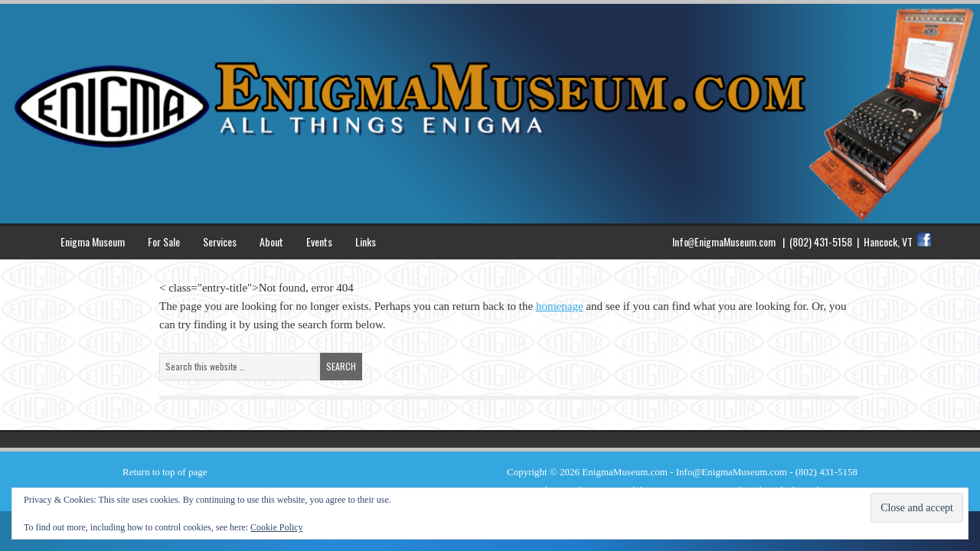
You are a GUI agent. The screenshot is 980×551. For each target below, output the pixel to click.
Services (220, 241)
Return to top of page (165, 472)
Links (366, 241)
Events (319, 241)
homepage (560, 306)
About (271, 241)
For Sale (164, 241)
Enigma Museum (93, 241)
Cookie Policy (276, 527)
